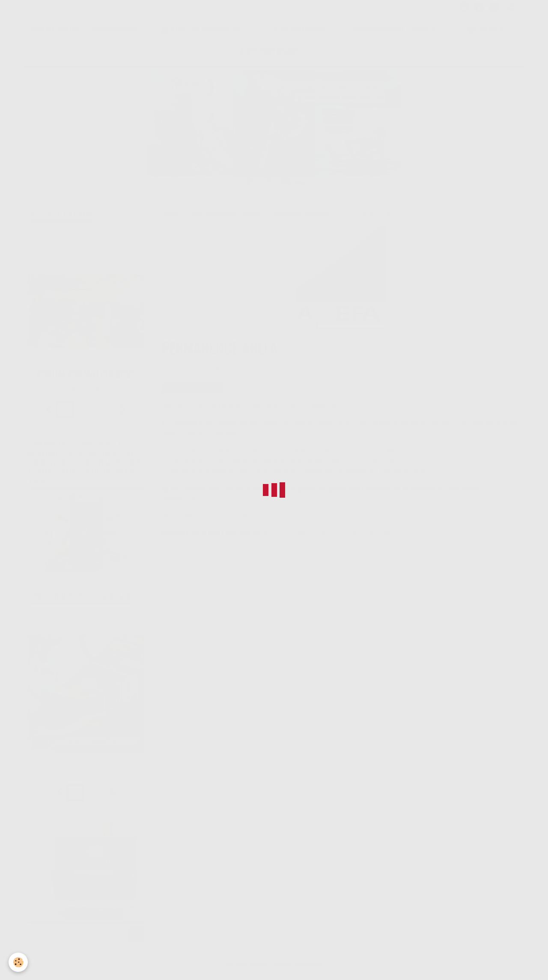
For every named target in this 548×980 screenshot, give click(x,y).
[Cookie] (18, 962)
